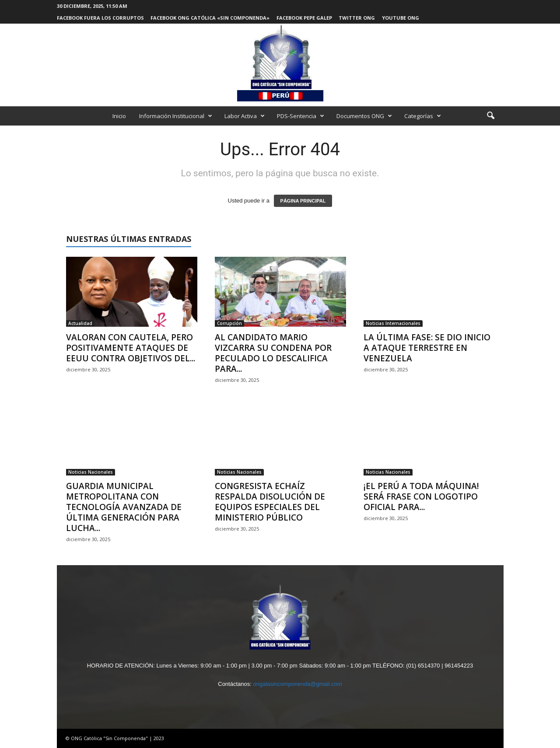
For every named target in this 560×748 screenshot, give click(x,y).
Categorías (423, 116)
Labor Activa (245, 116)
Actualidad (80, 323)
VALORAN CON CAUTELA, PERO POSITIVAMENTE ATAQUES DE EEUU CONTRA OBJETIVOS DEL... (131, 348)
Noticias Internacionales (393, 323)
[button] (490, 116)
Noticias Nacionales (91, 472)
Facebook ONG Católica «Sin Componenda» (210, 18)
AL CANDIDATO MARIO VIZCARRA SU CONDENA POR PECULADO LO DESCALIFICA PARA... (273, 353)
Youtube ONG (401, 18)
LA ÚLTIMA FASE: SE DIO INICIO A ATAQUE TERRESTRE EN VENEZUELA (427, 348)
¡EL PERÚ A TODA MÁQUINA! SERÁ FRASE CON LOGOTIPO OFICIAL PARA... (421, 496)
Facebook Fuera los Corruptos (100, 18)
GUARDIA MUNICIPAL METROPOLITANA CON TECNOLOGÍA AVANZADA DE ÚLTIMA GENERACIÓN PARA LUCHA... (124, 507)
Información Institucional (176, 116)
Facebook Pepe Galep (304, 18)
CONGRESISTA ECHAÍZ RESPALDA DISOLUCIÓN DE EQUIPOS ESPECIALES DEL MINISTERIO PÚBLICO (270, 502)
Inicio (119, 116)
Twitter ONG (357, 18)
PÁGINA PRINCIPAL (303, 201)
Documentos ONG (364, 116)
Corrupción (229, 323)
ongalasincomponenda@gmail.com (297, 684)
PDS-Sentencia (301, 116)
